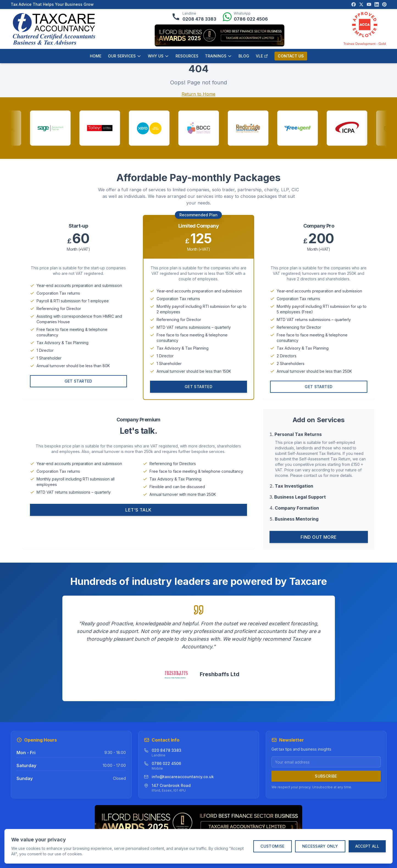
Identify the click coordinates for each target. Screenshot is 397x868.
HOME (96, 56)
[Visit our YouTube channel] (369, 4)
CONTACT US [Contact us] (291, 56)
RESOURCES (187, 56)
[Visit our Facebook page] (354, 4)
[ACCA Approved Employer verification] (365, 29)
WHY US (158, 56)
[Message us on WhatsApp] (245, 17)
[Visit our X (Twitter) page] (361, 4)
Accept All (367, 846)
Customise (272, 846)
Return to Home (198, 94)
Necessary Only (320, 846)
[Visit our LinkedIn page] (377, 4)
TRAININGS (218, 56)
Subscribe (326, 776)
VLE (262, 56)
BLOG (244, 56)
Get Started (78, 383)
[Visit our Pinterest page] (384, 4)
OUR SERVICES (125, 56)
